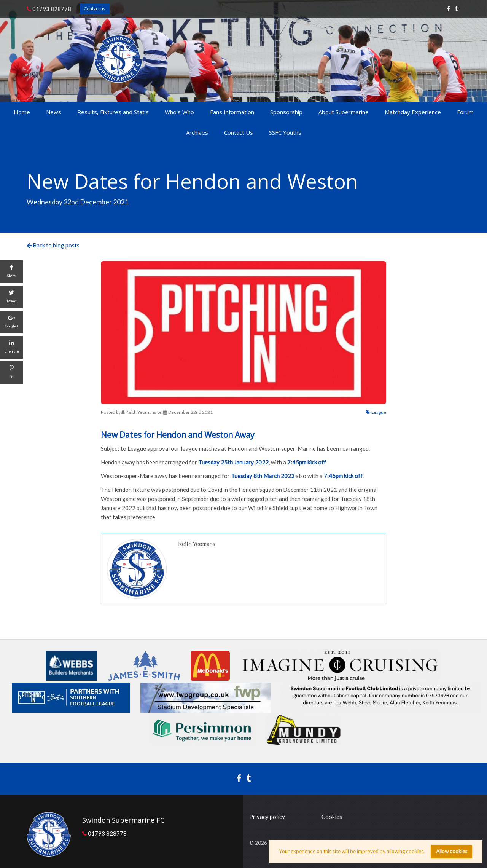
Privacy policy (267, 817)
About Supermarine (344, 112)
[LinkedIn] (11, 347)
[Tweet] (11, 297)
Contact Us (239, 132)
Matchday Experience (413, 112)
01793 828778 (49, 9)
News (54, 112)
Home (22, 112)
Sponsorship (286, 112)
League (376, 412)
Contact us (95, 9)
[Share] (11, 272)
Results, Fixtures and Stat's (113, 112)
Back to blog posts (53, 245)
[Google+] (11, 322)
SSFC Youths (285, 132)
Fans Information (232, 112)
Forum (465, 112)
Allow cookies (452, 851)
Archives (197, 132)
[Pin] (11, 372)
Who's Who (179, 112)
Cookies (332, 817)
